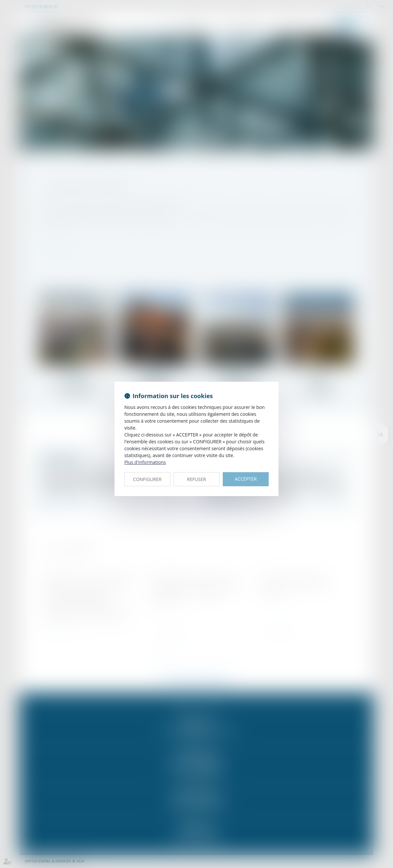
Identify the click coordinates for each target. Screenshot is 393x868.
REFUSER (196, 479)
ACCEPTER (246, 479)
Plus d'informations (145, 462)
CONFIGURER (147, 479)
